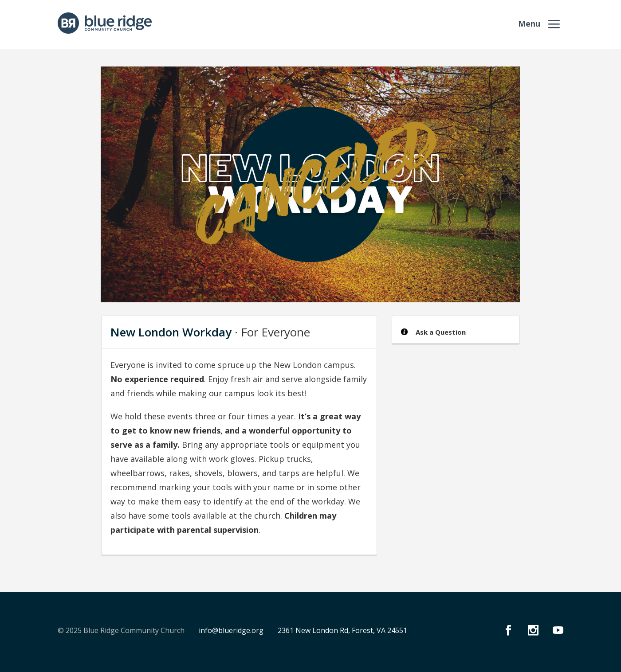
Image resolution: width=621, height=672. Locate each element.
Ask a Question (441, 332)
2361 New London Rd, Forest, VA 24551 (342, 630)
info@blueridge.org (231, 630)
